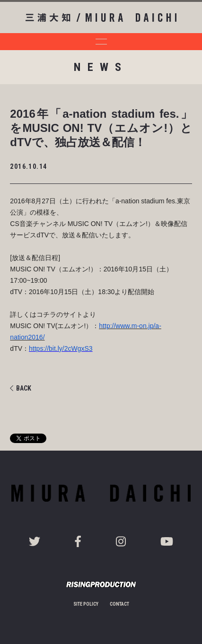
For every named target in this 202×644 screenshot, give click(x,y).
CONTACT (119, 604)
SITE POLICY (86, 604)
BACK (21, 388)
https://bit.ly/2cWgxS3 (61, 348)
